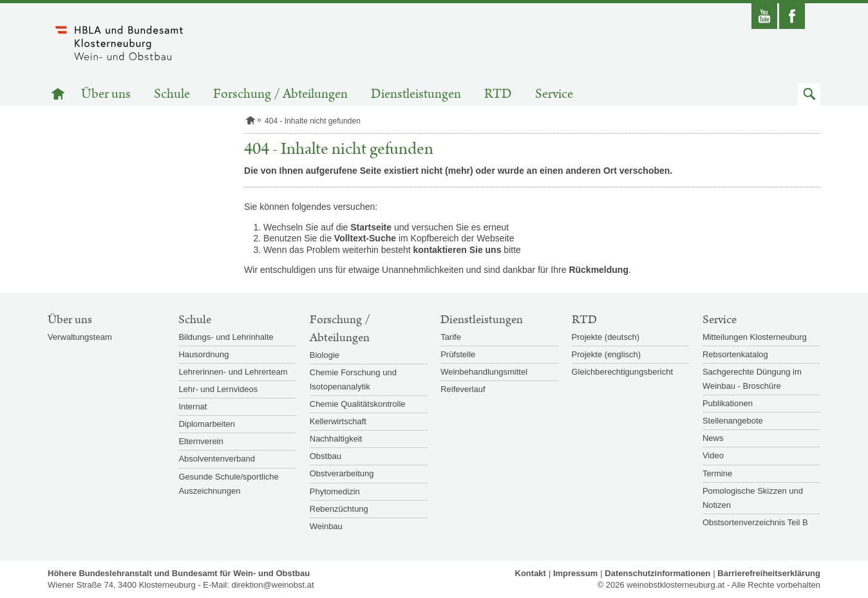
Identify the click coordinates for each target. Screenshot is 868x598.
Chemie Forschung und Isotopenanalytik (353, 379)
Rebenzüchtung (339, 509)
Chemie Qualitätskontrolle (358, 404)
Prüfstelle (458, 354)
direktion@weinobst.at (272, 585)
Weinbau (326, 526)
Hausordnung (203, 354)
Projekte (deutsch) (606, 337)
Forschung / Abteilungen (280, 94)
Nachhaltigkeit (336, 439)
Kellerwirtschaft (338, 421)
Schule (172, 94)
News (713, 438)
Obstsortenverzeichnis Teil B (755, 522)
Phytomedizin (335, 491)
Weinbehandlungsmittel (484, 372)
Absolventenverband (217, 459)
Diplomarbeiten (206, 424)
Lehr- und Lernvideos (218, 389)
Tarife (451, 337)
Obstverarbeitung (342, 473)
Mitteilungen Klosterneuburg (755, 337)
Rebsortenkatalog (735, 354)
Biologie (325, 355)
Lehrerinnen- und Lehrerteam (233, 372)
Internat (193, 406)
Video (713, 455)
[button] (809, 94)
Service (554, 94)
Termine (717, 473)
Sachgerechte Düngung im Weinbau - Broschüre (752, 379)
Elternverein (201, 441)
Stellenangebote (733, 421)
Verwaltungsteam (80, 337)
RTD (498, 94)
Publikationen (728, 403)
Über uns (106, 94)
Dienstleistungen (416, 94)
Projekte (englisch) (607, 354)
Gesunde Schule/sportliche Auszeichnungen (228, 484)
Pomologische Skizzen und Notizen (753, 498)
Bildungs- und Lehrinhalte (226, 337)
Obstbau (325, 456)
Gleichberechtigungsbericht (623, 372)
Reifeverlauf (463, 389)
